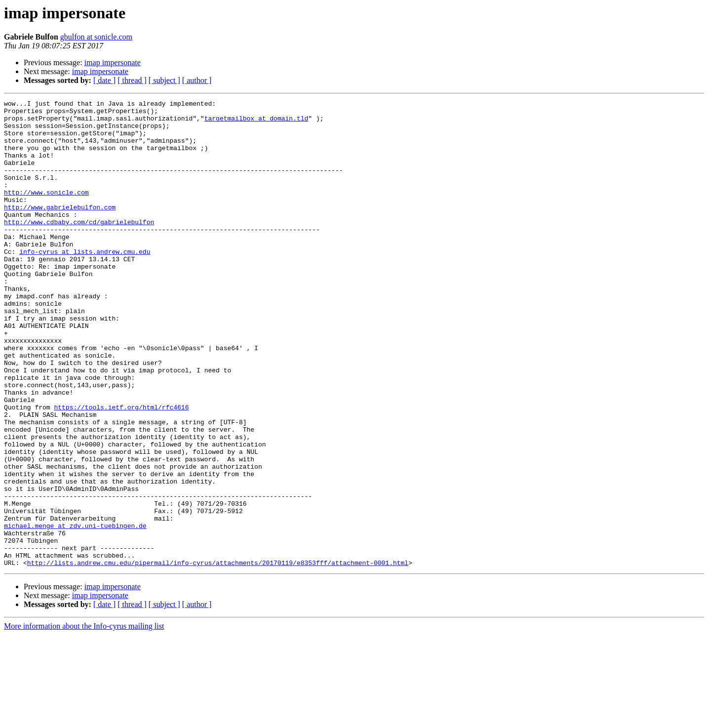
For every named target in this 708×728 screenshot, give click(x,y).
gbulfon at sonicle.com (96, 37)
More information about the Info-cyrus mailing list (84, 719)
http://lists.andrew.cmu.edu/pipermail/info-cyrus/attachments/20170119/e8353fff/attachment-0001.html (218, 656)
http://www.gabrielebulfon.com (60, 229)
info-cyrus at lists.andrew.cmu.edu (85, 283)
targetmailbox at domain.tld (256, 122)
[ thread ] (132, 80)
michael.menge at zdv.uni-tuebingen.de (75, 611)
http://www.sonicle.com (46, 211)
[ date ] (104, 80)
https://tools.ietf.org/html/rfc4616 (121, 469)
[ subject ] (164, 80)
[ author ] (197, 80)
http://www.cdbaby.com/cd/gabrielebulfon (79, 247)
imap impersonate (113, 62)
